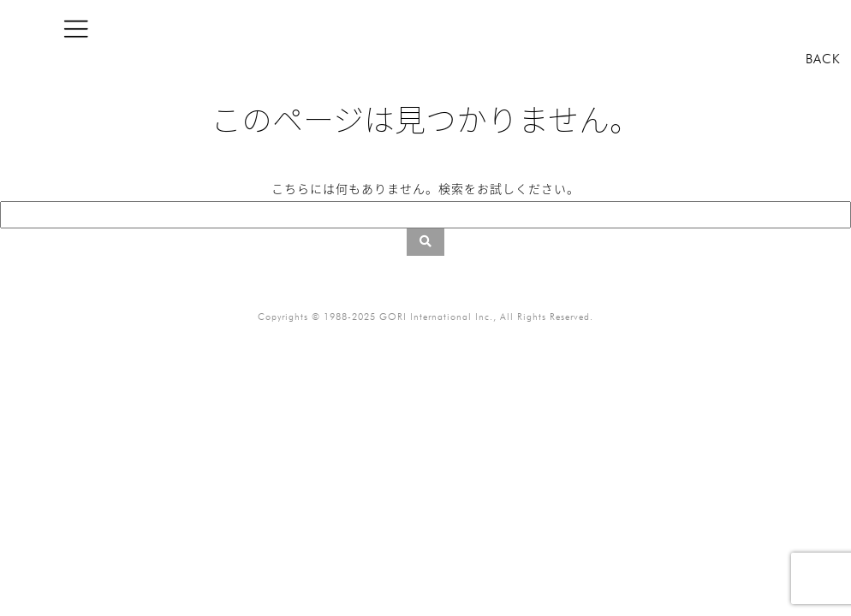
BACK (823, 59)
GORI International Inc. (436, 317)
